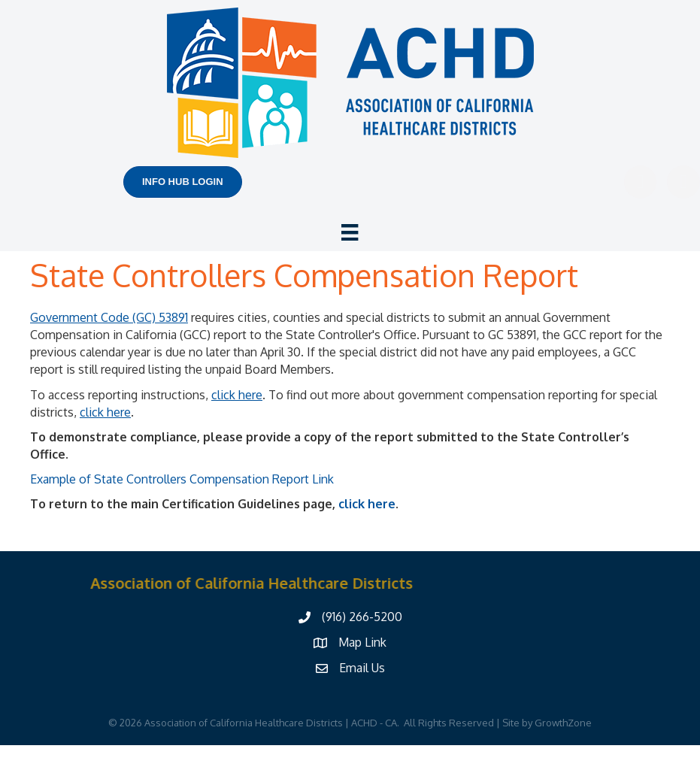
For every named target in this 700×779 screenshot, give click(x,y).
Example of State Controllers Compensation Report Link (182, 479)
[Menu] (350, 232)
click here (367, 504)
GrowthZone (563, 723)
